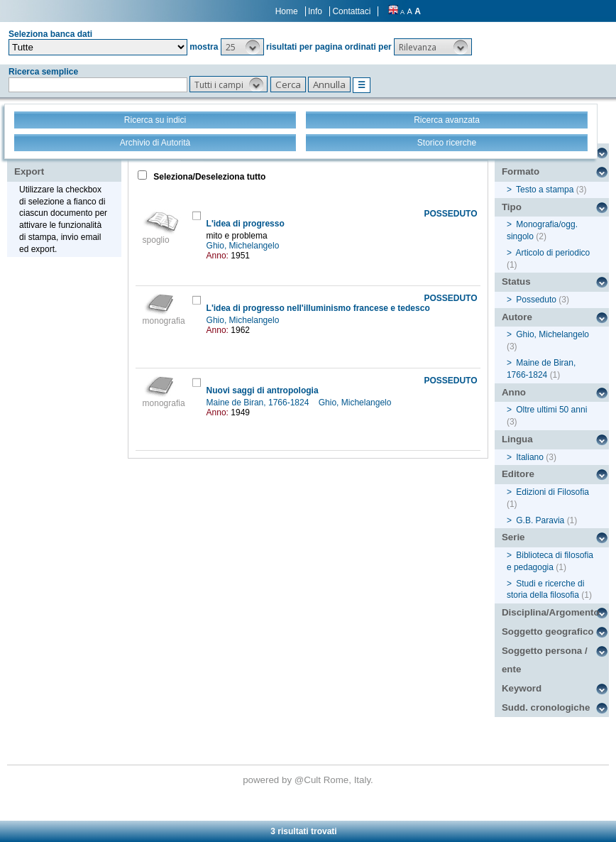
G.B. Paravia (540, 520)
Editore (518, 474)
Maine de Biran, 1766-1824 (259, 403)
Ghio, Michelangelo (244, 246)
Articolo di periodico (553, 253)
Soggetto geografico (548, 631)
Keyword (522, 688)
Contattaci (351, 11)
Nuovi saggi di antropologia (263, 390)
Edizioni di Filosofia (552, 492)
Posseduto (536, 300)
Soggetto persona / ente (545, 660)
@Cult (309, 780)
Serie (513, 537)
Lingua (517, 439)
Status (516, 281)
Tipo (512, 207)
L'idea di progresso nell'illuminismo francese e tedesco (318, 308)
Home (287, 11)
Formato (521, 171)
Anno (514, 392)
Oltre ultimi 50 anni (551, 410)
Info (315, 11)
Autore (517, 317)
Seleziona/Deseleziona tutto (208, 177)
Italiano (530, 457)
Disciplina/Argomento (551, 612)
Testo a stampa (545, 190)
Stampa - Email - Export (59, 162)
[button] (242, 47)
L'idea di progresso (246, 224)
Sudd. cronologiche (546, 707)
